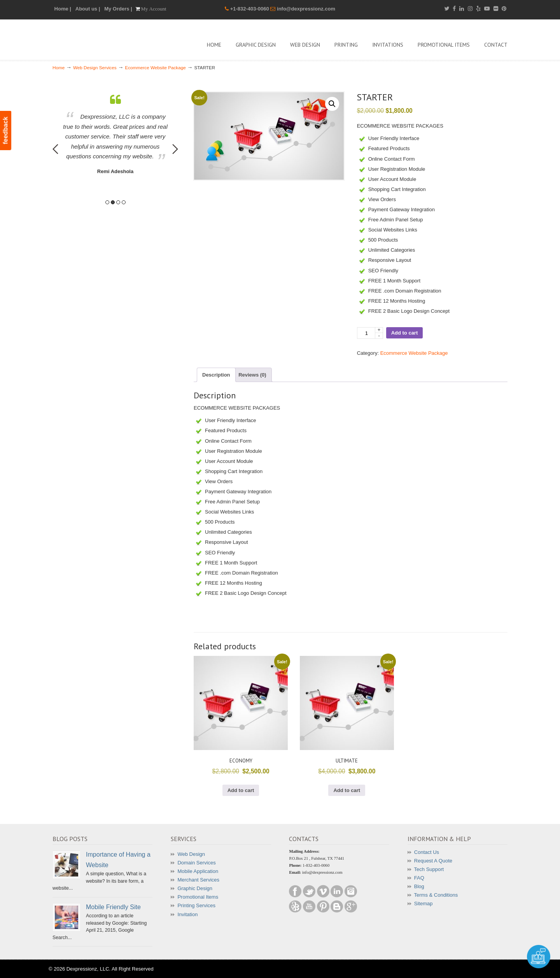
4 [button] (124, 202)
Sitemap (423, 904)
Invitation (187, 914)
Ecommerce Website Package (155, 67)
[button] (332, 104)
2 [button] (113, 202)
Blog (419, 886)
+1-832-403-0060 (250, 9)
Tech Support (429, 869)
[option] (115, 135)
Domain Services (196, 863)
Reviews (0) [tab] (252, 375)
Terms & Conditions (436, 895)
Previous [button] (55, 149)
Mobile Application (198, 871)
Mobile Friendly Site (113, 907)
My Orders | (118, 9)
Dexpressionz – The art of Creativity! (111, 39)
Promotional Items (198, 897)
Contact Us (427, 852)
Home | (63, 9)
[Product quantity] (370, 333)
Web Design (191, 854)
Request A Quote (433, 861)
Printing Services (196, 905)
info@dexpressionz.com (306, 9)
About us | (88, 9)
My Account (154, 9)
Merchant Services (198, 880)
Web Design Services (95, 67)
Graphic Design (195, 888)
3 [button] (118, 202)
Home (59, 67)
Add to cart (405, 333)
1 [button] (107, 202)
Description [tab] (216, 375)
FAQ (419, 878)
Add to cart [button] (241, 790)
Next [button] (175, 149)
